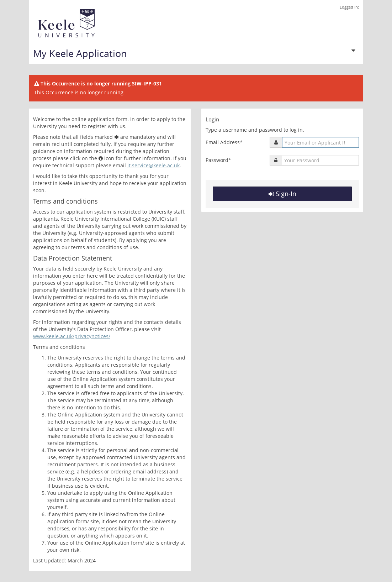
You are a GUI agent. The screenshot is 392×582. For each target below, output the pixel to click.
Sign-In (282, 194)
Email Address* (224, 142)
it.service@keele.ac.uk (153, 165)
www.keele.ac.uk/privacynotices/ (72, 336)
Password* (218, 160)
